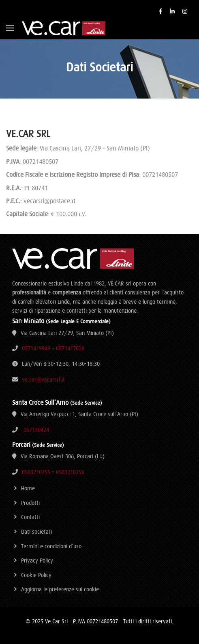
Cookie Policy (36, 575)
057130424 (36, 430)
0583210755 (36, 472)
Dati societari (36, 532)
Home (28, 488)
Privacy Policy (37, 560)
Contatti (30, 517)
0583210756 (70, 472)
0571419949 (36, 348)
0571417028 (70, 348)
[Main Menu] (10, 28)
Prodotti (30, 503)
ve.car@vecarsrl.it (43, 380)
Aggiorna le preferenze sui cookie (60, 589)
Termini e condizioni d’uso (51, 546)
